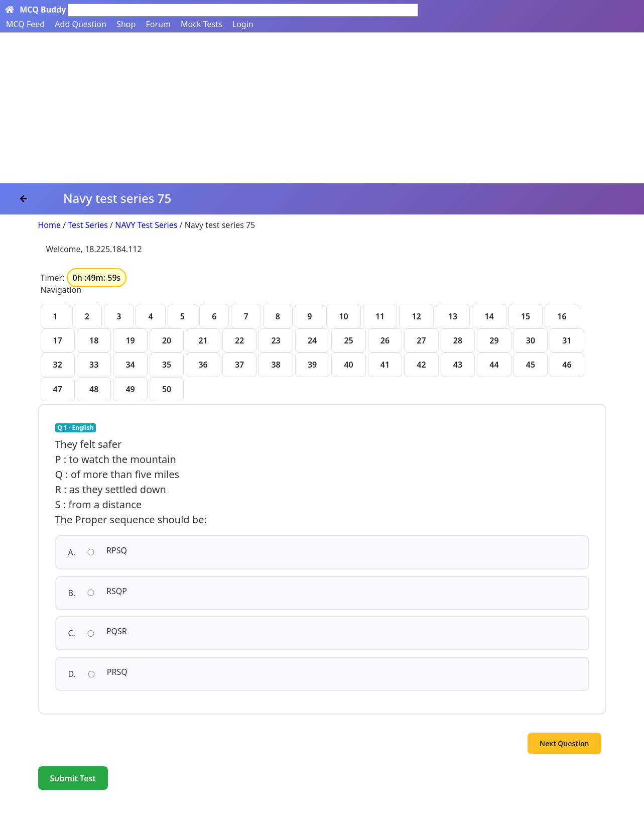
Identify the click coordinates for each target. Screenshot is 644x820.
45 (531, 365)
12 (416, 316)
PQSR (117, 631)
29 (494, 340)
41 (385, 365)
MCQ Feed (25, 24)
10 (343, 316)
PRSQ (117, 672)
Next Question (564, 743)
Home (50, 225)
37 (239, 365)
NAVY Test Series (146, 225)
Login (243, 24)
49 (130, 389)
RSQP (117, 591)
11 (380, 316)
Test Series (88, 225)
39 (312, 365)
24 (312, 340)
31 (567, 340)
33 (94, 365)
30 (531, 340)
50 (167, 389)
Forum (158, 24)
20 (167, 340)
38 (276, 365)
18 (94, 340)
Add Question (81, 24)
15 (526, 316)
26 (385, 340)
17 (58, 340)
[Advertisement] (322, 108)
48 (94, 389)
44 (494, 365)
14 (489, 316)
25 (348, 340)
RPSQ (117, 550)
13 (453, 316)
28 (458, 340)
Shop (126, 24)
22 (239, 340)
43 (458, 365)
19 (130, 340)
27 (421, 340)
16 (562, 316)
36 (203, 365)
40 (348, 365)
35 (167, 365)
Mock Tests (201, 24)
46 (567, 365)
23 (276, 340)
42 (421, 365)
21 (203, 340)
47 (58, 389)
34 (130, 365)
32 (58, 365)
